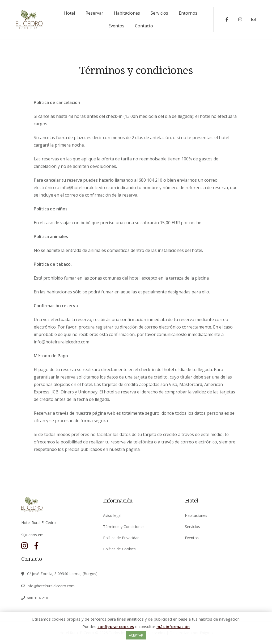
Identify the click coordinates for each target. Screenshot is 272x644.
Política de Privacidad (121, 538)
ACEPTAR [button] (136, 635)
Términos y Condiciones (124, 527)
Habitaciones (127, 13)
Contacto (144, 26)
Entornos (188, 13)
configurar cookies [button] (116, 626)
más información (173, 626)
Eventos (116, 26)
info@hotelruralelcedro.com (51, 586)
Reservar (94, 13)
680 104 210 (37, 598)
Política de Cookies (119, 549)
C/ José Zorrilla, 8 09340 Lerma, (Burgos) (62, 574)
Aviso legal (112, 515)
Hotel (69, 13)
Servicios (159, 13)
